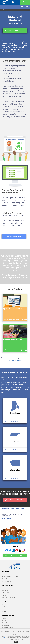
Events (4, 595)
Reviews (4, 611)
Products (5, 10)
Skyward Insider (6, 623)
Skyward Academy (7, 628)
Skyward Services (7, 579)
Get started (25, 2)
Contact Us (5, 618)
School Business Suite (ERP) (10, 576)
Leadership (5, 609)
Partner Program (7, 581)
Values (4, 607)
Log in (16, 2)
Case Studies (6, 593)
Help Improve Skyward (8, 597)
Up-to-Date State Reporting (13, 309)
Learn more (7, 519)
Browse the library (15, 360)
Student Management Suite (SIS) (11, 574)
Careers (4, 604)
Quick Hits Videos (7, 625)
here (4, 638)
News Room (5, 590)
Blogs (3, 588)
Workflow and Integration (13, 339)
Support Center (6, 620)
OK (16, 642)
